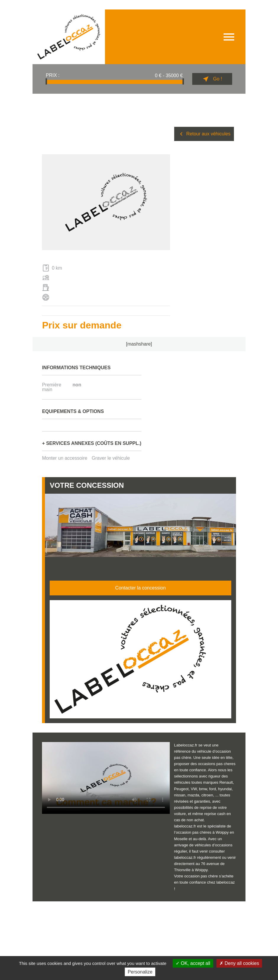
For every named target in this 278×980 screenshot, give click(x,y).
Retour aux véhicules (204, 134)
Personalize (140, 972)
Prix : (53, 75)
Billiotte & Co (229, 909)
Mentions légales (43, 911)
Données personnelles (73, 911)
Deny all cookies (239, 963)
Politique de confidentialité (109, 911)
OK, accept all (193, 963)
